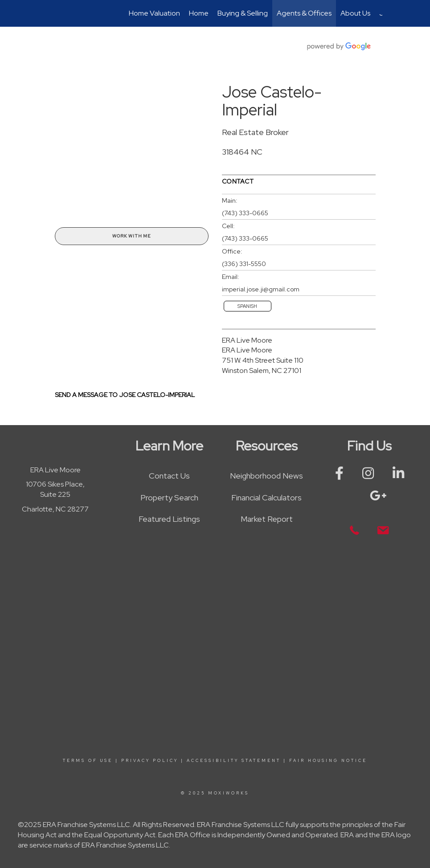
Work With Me (131, 236)
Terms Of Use (88, 761)
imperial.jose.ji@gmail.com (261, 289)
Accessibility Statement (234, 761)
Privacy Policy (150, 761)
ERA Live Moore (247, 340)
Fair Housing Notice (328, 761)
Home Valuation (154, 13)
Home (199, 13)
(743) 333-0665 (245, 213)
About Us (355, 13)
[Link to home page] (53, 13)
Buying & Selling (243, 13)
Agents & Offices (304, 13)
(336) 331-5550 (244, 264)
